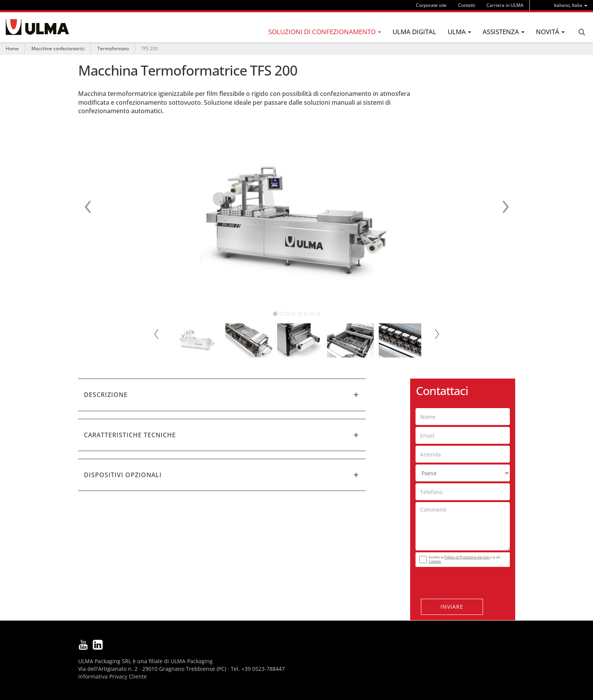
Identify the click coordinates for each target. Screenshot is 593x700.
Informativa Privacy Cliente (113, 676)
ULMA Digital (414, 32)
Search (582, 32)
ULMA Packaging (192, 661)
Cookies (435, 561)
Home (12, 49)
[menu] (571, 5)
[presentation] (462, 581)
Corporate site (431, 5)
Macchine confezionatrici (58, 49)
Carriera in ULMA (505, 5)
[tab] (222, 395)
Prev (157, 334)
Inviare (452, 607)
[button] (222, 395)
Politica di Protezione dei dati (467, 557)
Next (437, 334)
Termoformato (113, 49)
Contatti (467, 5)
